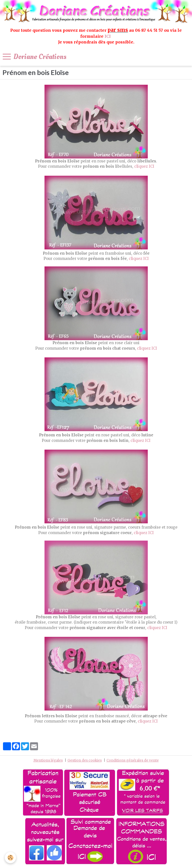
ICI (108, 36)
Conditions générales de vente (133, 760)
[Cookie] (11, 858)
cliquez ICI (144, 166)
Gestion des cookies (85, 760)
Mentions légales (48, 760)
